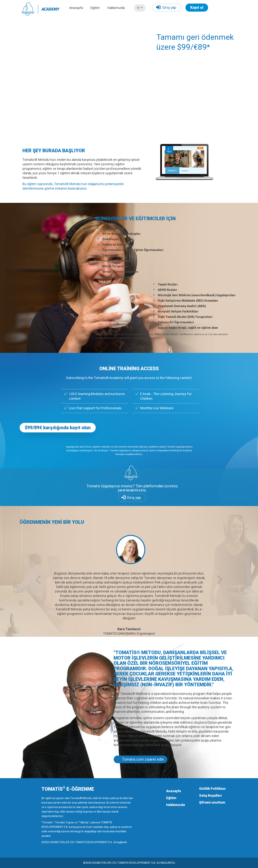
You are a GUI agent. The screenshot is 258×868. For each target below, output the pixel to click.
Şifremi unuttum (212, 802)
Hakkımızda (116, 8)
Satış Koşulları (211, 795)
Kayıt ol (197, 7)
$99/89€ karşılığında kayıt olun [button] (58, 428)
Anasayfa (76, 8)
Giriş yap (166, 7)
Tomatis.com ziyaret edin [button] (143, 759)
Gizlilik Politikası (212, 789)
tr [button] (140, 8)
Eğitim (95, 8)
